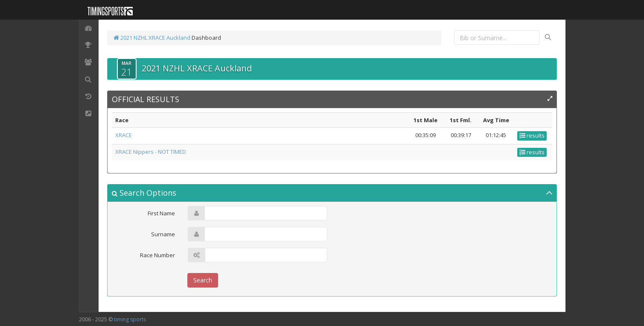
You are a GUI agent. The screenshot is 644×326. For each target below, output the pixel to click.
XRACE (124, 135)
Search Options (144, 193)
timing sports (130, 319)
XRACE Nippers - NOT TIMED (151, 152)
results (532, 135)
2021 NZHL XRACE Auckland (152, 38)
